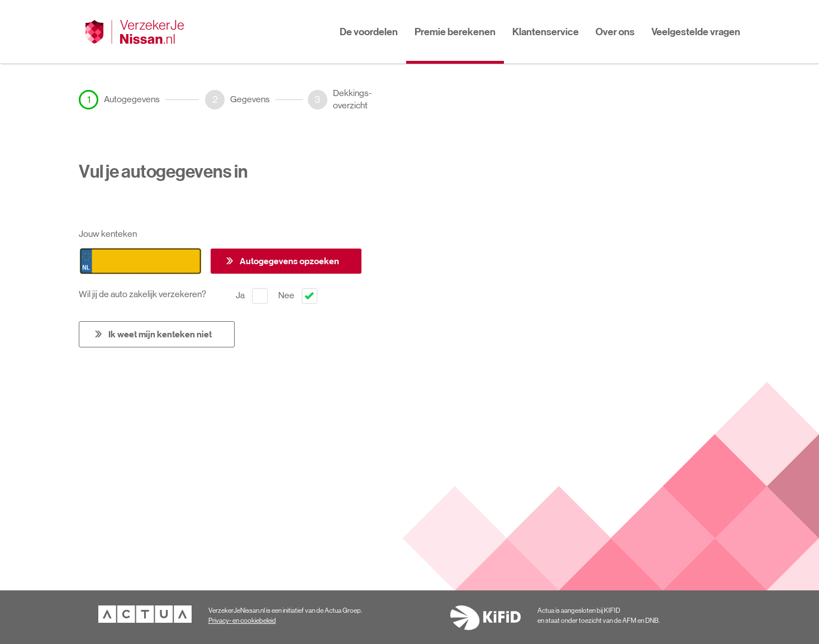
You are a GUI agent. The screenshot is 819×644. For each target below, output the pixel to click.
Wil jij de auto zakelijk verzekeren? (145, 294)
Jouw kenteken (108, 234)
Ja (252, 296)
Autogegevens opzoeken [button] (289, 261)
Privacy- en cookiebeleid (242, 621)
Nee (298, 296)
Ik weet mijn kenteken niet (160, 334)
